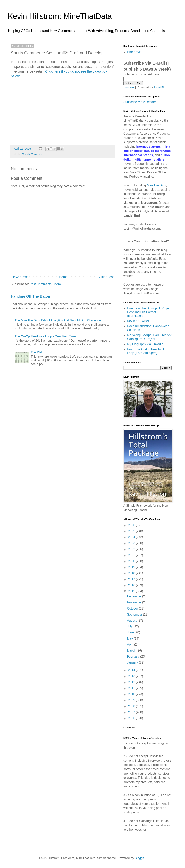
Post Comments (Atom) (46, 284)
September (135, 614)
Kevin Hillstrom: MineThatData (60, 16)
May (130, 639)
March (132, 651)
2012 (132, 682)
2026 (132, 525)
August (132, 620)
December (135, 596)
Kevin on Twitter (138, 321)
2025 (132, 531)
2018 (132, 573)
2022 (132, 549)
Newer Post (20, 277)
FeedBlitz (160, 87)
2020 (132, 561)
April (130, 645)
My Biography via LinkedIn (145, 344)
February (134, 656)
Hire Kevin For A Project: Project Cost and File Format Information (149, 312)
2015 (132, 591)
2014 (132, 670)
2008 (132, 706)
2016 (132, 585)
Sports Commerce (33, 154)
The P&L (37, 352)
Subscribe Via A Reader (140, 102)
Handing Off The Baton (30, 296)
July (130, 626)
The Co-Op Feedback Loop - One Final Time (45, 336)
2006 (132, 718)
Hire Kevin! (135, 52)
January (133, 662)
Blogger (140, 858)
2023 (132, 543)
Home (63, 277)
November (135, 602)
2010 (132, 694)
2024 (132, 537)
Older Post (106, 277)
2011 (132, 688)
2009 (132, 700)
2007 (132, 712)
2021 (132, 555)
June (131, 632)
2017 (132, 579)
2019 (132, 567)
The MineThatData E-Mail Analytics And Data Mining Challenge (58, 320)
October (133, 609)
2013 (132, 676)
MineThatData (157, 185)
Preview (129, 87)
